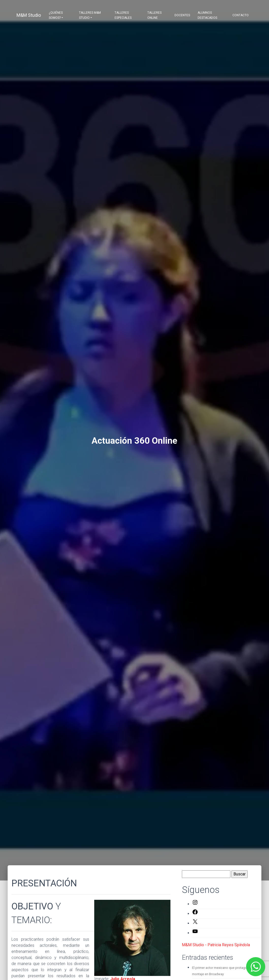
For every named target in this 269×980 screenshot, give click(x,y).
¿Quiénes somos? (56, 15)
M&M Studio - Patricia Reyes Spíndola (216, 945)
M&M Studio (29, 15)
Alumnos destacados (207, 15)
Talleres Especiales (123, 15)
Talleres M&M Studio (90, 15)
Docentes (182, 15)
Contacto (241, 15)
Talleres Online (154, 15)
